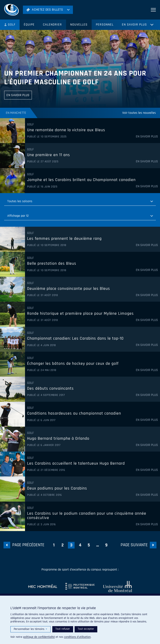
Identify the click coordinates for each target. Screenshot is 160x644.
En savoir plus (134, 25)
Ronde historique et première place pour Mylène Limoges (80, 314)
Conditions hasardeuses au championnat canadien (74, 414)
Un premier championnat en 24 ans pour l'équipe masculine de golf (75, 78)
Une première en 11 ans (49, 155)
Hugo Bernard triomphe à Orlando (58, 439)
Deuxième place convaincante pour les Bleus (69, 289)
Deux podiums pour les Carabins (57, 489)
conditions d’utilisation (77, 637)
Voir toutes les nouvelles (139, 113)
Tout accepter (86, 629)
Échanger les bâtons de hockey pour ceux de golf (73, 364)
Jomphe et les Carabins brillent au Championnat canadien (81, 180)
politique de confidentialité (39, 637)
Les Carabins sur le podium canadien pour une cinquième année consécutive (87, 516)
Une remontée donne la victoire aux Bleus (66, 130)
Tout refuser (63, 629)
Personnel (105, 25)
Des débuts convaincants (50, 389)
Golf (10, 25)
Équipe (29, 25)
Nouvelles (79, 25)
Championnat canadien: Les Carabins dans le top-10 (75, 339)
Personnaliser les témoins (31, 629)
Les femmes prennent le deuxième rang (64, 239)
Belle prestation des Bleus (52, 264)
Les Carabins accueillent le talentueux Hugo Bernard (76, 464)
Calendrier (52, 25)
